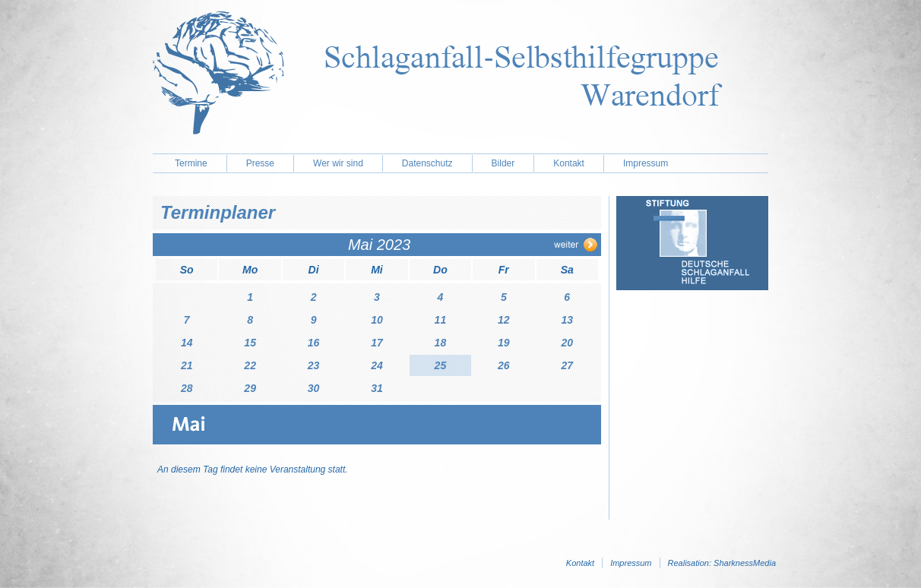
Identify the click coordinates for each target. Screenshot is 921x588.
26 (504, 365)
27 (567, 365)
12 (504, 320)
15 (250, 343)
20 (567, 343)
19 (504, 343)
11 (441, 320)
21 (187, 365)
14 (187, 343)
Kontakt (569, 163)
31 (377, 388)
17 (377, 343)
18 (441, 343)
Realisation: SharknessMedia (722, 563)
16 (314, 343)
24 (377, 365)
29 (250, 388)
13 (567, 320)
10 (377, 320)
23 (314, 365)
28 (187, 388)
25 (441, 365)
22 (250, 365)
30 (314, 388)
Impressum (646, 163)
